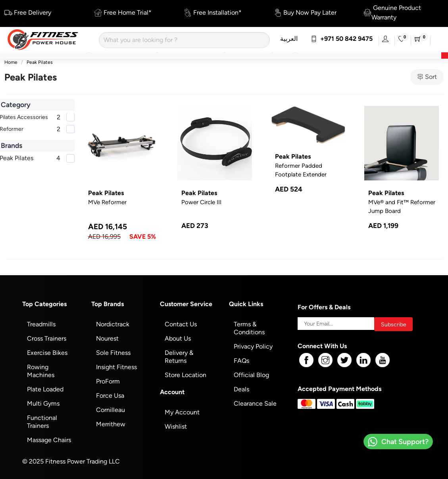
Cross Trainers (47, 338)
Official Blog (251, 375)
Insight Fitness (116, 367)
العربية (289, 39)
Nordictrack (113, 324)
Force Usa (110, 396)
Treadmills (41, 324)
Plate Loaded (45, 389)
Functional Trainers (42, 422)
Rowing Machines (41, 371)
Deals (241, 389)
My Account (182, 412)
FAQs (241, 361)
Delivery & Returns (179, 357)
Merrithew (111, 424)
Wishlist (176, 426)
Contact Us (181, 324)
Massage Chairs (49, 440)
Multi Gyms (43, 403)
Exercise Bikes (47, 353)
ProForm (108, 381)
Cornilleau (111, 410)
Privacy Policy (253, 346)
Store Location (186, 375)
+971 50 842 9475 (342, 39)
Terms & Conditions (249, 328)
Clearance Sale (255, 403)
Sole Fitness (113, 353)
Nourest (107, 338)
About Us (178, 338)
